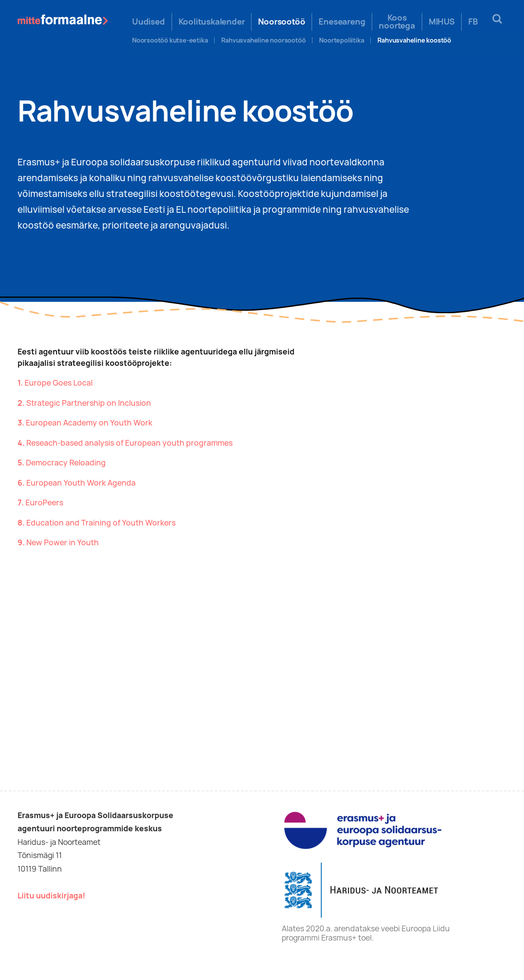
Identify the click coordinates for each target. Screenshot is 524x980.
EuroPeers (44, 503)
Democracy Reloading (66, 463)
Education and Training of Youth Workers (101, 523)
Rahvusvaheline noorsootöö (263, 40)
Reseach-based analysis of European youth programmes (129, 443)
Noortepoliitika (341, 40)
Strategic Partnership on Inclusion (89, 403)
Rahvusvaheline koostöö (414, 40)
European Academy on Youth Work (89, 423)
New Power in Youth (63, 542)
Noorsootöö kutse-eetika (170, 40)
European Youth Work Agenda (81, 483)
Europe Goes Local (59, 383)
